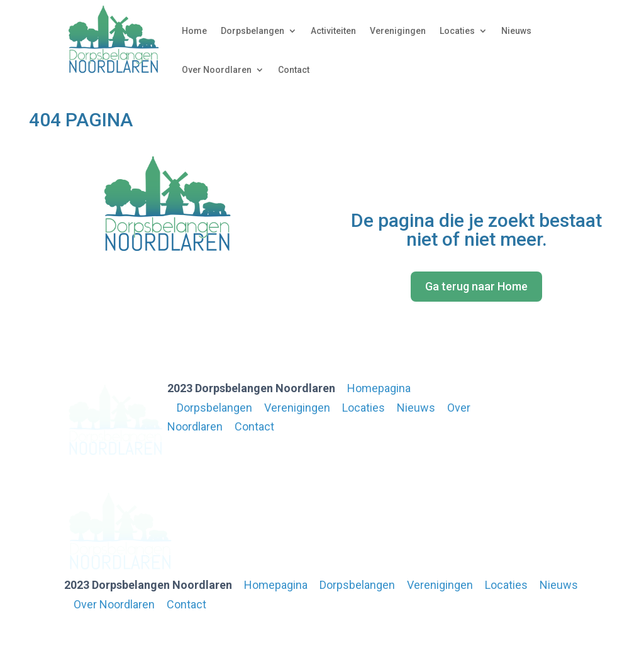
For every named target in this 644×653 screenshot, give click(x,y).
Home (194, 31)
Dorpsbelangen (253, 31)
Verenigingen (398, 31)
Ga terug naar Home (476, 286)
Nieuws (516, 31)
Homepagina (379, 388)
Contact (294, 70)
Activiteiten (333, 31)
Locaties (457, 31)
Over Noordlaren (217, 70)
